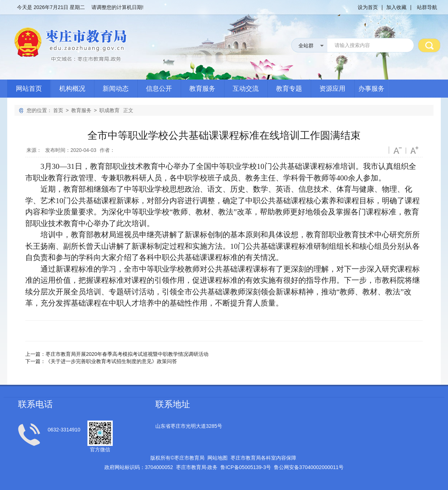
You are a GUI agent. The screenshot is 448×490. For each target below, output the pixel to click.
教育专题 (289, 89)
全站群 (306, 46)
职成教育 (109, 110)
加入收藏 (396, 7)
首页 (58, 110)
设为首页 (368, 7)
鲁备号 (246, 467)
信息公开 (159, 89)
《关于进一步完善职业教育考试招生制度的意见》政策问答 (111, 361)
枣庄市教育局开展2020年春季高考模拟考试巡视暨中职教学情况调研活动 (127, 354)
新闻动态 (116, 89)
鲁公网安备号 (309, 467)
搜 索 (429, 45)
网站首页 (29, 89)
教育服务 (202, 89)
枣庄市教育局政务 (197, 467)
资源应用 (332, 89)
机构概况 (72, 89)
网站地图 (217, 458)
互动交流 (246, 89)
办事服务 (371, 89)
